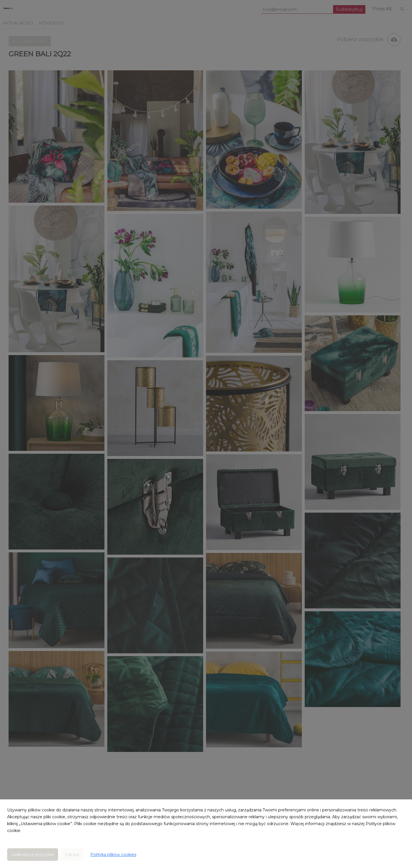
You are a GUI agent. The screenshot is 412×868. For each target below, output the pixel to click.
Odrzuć (72, 855)
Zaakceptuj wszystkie (33, 855)
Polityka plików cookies (113, 855)
